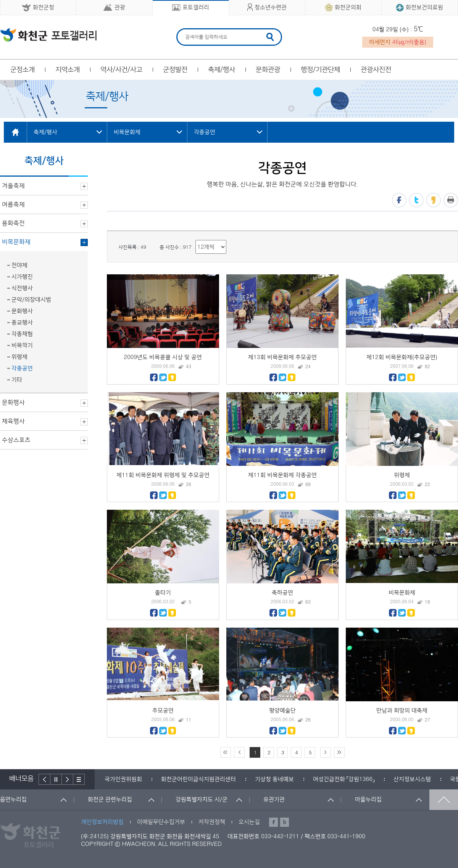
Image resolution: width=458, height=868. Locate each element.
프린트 (451, 200)
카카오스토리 (434, 200)
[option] (123, 779)
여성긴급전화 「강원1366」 (344, 779)
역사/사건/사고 (121, 70)
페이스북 (399, 200)
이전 (44, 779)
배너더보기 (79, 779)
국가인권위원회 (123, 779)
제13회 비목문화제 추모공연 (282, 357)
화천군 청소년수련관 (48, 35)
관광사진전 (376, 70)
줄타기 (163, 593)
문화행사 (22, 311)
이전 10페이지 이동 (239, 752)
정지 (56, 779)
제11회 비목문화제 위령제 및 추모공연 (163, 475)
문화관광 (268, 70)
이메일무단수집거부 (161, 822)
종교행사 (22, 323)
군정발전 (175, 70)
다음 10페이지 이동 (326, 752)
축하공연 (282, 593)
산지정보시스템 (412, 779)
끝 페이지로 (339, 752)
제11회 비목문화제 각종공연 (282, 475)
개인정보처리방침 (102, 822)
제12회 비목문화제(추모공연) (402, 357)
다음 (68, 779)
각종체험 (22, 334)
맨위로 (444, 800)
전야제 (19, 265)
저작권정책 (212, 822)
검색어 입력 (184, 30)
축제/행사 (222, 70)
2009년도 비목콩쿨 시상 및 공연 (163, 357)
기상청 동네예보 (274, 779)
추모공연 (163, 711)
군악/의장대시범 (31, 300)
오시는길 (249, 822)
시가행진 (22, 277)
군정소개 (23, 70)
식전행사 (22, 288)
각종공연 (22, 368)
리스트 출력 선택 (196, 240)
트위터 (416, 200)
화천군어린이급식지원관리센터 (198, 779)
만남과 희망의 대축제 (402, 711)
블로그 (285, 822)
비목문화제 (402, 593)
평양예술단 (282, 711)
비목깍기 (22, 345)
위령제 (19, 357)
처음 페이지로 (226, 752)
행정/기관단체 (320, 70)
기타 (17, 380)
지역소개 (68, 70)
